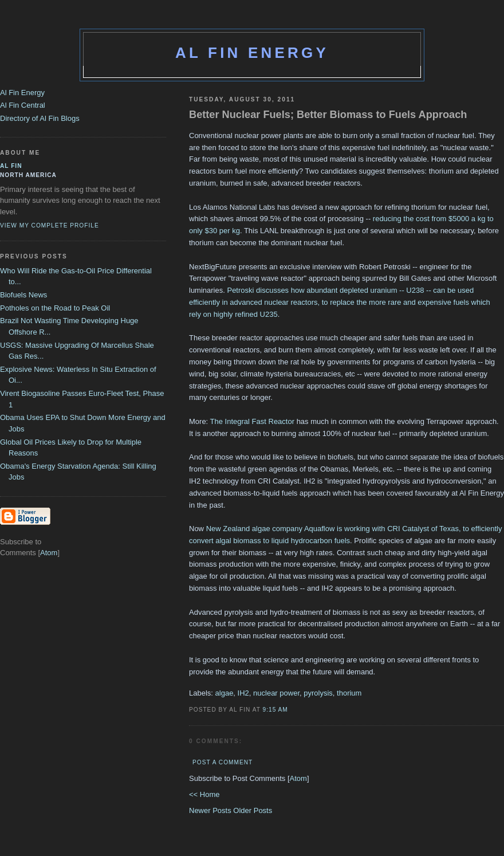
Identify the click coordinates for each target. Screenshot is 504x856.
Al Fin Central (23, 105)
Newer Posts (211, 810)
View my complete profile (50, 225)
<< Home (204, 794)
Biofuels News (23, 295)
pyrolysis (318, 693)
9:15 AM (275, 710)
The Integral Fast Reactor (252, 421)
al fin (11, 166)
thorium (349, 693)
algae (225, 693)
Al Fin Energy (252, 53)
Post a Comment (223, 762)
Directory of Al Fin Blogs (40, 118)
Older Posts (253, 810)
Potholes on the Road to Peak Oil (55, 308)
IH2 (243, 693)
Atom (298, 778)
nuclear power (276, 693)
